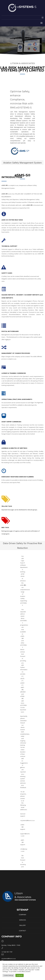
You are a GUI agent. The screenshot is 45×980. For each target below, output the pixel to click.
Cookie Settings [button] (8, 975)
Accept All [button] (20, 975)
